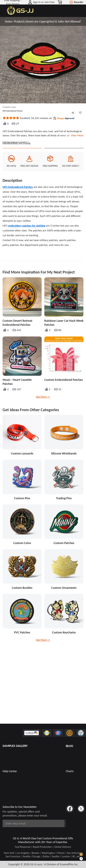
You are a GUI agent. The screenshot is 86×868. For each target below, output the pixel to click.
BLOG (69, 746)
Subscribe (55, 823)
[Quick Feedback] (81, 859)
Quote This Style (22, 188)
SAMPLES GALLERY (15, 746)
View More (77, 135)
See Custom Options (64, 188)
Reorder (79, 2)
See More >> (43, 440)
